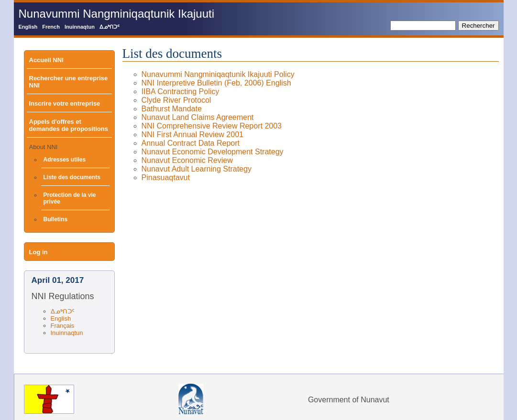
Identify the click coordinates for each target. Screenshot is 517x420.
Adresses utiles (65, 160)
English (28, 27)
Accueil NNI (46, 60)
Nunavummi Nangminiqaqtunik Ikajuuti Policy (218, 74)
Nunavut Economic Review (187, 160)
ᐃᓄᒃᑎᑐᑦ (110, 27)
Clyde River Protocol (176, 100)
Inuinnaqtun (80, 27)
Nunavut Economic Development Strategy (213, 152)
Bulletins (56, 219)
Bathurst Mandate (172, 109)
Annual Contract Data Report (191, 143)
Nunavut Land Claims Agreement (198, 117)
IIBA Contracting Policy (181, 92)
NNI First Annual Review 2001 (192, 135)
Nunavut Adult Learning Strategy (197, 169)
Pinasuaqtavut (166, 178)
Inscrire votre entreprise (65, 103)
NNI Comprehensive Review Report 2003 (212, 126)
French (51, 27)
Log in (38, 252)
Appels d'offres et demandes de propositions (69, 125)
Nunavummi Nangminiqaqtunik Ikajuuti (117, 14)
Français (63, 326)
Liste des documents (72, 177)
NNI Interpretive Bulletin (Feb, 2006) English (216, 83)
